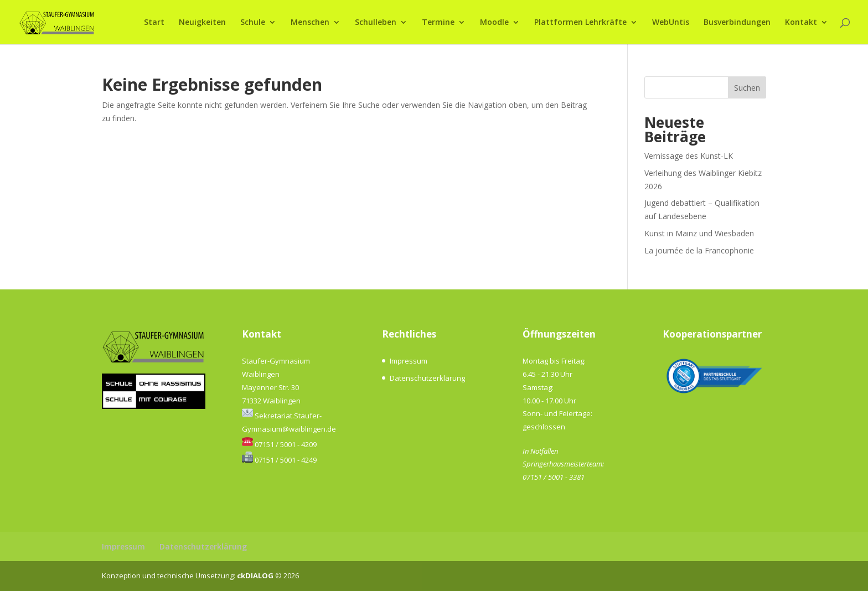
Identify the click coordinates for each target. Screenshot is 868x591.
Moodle (494, 23)
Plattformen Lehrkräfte (580, 23)
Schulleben (376, 23)
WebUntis (671, 23)
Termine (438, 23)
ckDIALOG (256, 576)
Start (154, 23)
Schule (253, 23)
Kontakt (801, 23)
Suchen (747, 88)
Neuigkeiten (202, 23)
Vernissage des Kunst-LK (689, 156)
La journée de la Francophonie (699, 250)
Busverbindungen (737, 23)
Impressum (409, 361)
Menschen (310, 23)
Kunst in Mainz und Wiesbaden (699, 233)
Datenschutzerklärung (427, 378)
